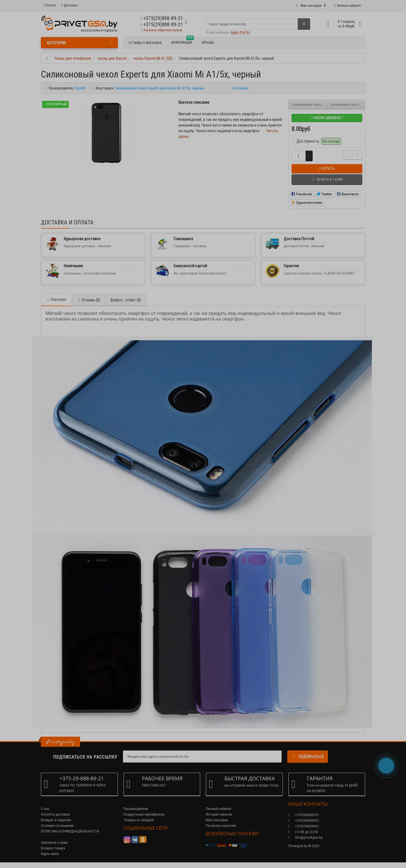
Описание (56, 299)
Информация (183, 42)
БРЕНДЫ (208, 42)
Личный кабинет (219, 809)
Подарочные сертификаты (144, 814)
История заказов (219, 814)
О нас (45, 809)
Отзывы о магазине (145, 43)
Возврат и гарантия (56, 820)
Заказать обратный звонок (162, 30)
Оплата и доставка (55, 814)
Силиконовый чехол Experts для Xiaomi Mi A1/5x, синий (348, 104)
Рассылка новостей (221, 826)
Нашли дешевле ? (327, 118)
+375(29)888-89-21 (162, 24)
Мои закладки (217, 820)
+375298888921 (304, 820)
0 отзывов (240, 88)
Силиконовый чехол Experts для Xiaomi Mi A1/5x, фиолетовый (310, 104)
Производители (136, 809)
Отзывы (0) (89, 300)
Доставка (69, 5)
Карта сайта (50, 854)
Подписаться (308, 757)
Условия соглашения (57, 826)
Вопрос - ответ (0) (126, 300)
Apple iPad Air (240, 32)
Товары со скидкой (139, 820)
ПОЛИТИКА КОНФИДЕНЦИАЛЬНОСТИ (70, 831)
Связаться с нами (54, 842)
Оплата (50, 5)
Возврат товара (53, 848)
